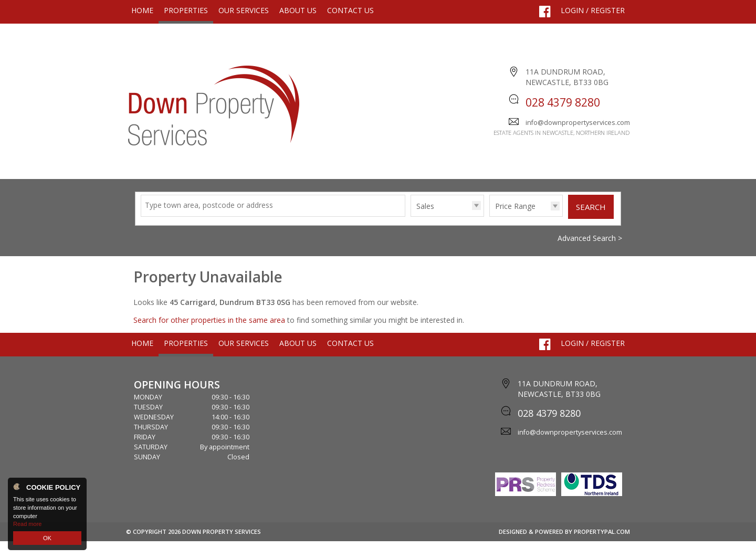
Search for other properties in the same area (209, 337)
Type (411, 233)
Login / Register (593, 10)
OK (47, 538)
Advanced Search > (590, 255)
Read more (27, 524)
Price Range (515, 223)
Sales (425, 223)
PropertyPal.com (602, 548)
